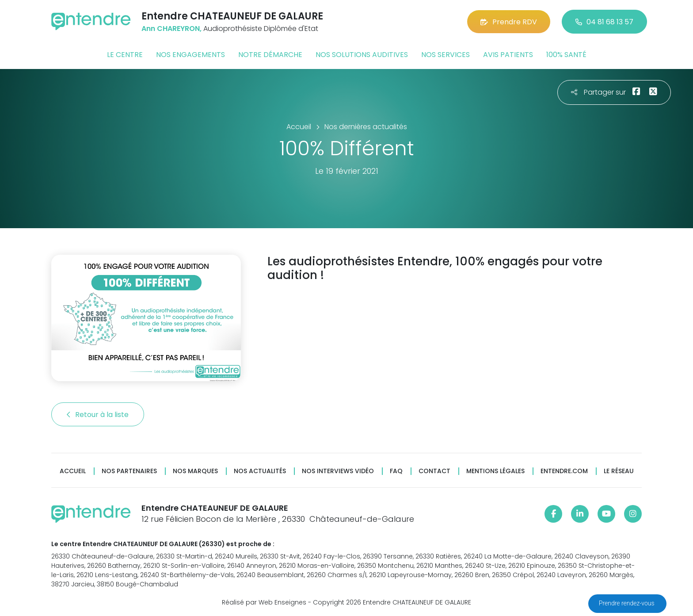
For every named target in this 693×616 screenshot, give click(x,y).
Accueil (73, 471)
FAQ (396, 471)
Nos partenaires (129, 471)
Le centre (125, 55)
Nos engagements (190, 55)
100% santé (566, 55)
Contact (434, 471)
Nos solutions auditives (362, 55)
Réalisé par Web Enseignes (264, 602)
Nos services (445, 55)
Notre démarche (270, 55)
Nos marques (195, 471)
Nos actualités (260, 471)
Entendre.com (564, 471)
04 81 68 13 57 (604, 22)
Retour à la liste (98, 415)
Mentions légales (495, 471)
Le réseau (619, 471)
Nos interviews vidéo (338, 471)
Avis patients (508, 55)
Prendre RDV (509, 22)
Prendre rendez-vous (627, 603)
